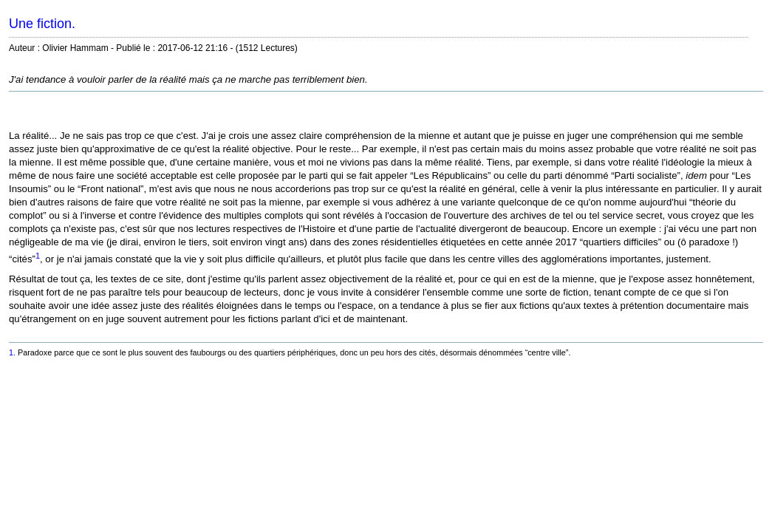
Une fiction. (42, 24)
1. (12, 352)
